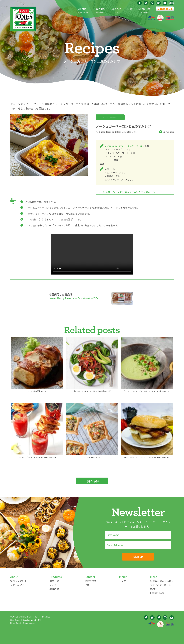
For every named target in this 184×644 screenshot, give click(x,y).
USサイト (155, 589)
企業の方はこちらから (162, 581)
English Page (157, 593)
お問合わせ (90, 581)
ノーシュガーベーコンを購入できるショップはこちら (127, 192)
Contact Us (165, 9)
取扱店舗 (144, 10)
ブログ (130, 10)
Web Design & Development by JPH (26, 620)
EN (171, 3)
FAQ (87, 585)
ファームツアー (18, 585)
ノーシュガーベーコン (110, 117)
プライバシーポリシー (162, 585)
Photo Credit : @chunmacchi (23, 623)
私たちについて (82, 10)
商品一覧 (100, 10)
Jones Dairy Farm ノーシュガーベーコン (125, 146)
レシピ (116, 10)
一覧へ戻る (92, 481)
